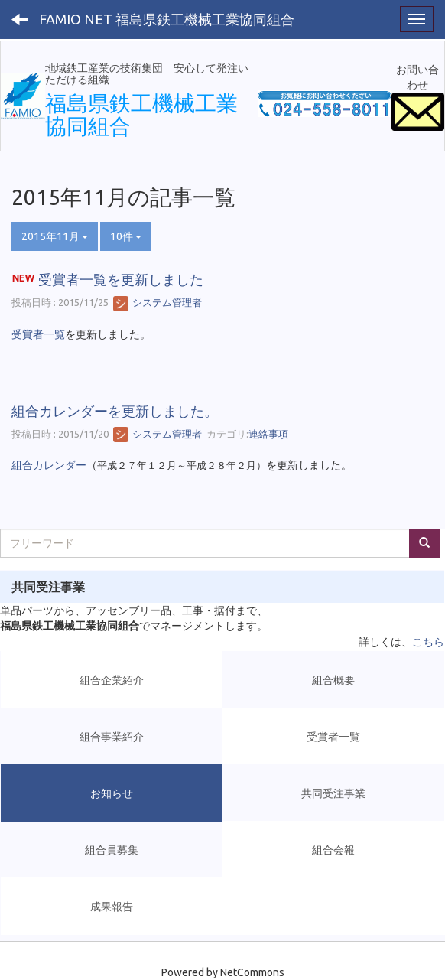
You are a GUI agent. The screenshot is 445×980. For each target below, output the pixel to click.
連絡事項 (268, 434)
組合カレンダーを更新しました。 (115, 411)
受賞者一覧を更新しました (121, 279)
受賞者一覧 (38, 334)
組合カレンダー (49, 465)
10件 (126, 236)
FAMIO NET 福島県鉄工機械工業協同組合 (167, 19)
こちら (428, 642)
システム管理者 (158, 302)
